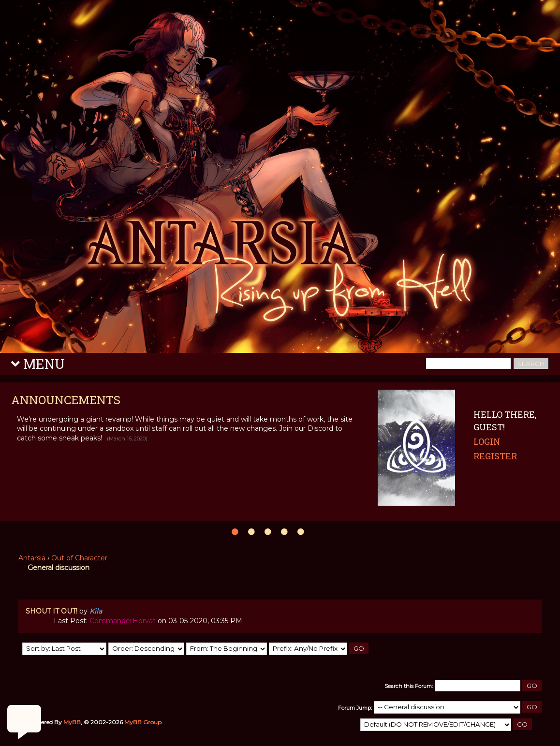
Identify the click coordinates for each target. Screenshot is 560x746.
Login (487, 441)
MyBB (72, 722)
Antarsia (32, 558)
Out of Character (79, 558)
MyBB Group (143, 722)
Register (495, 456)
